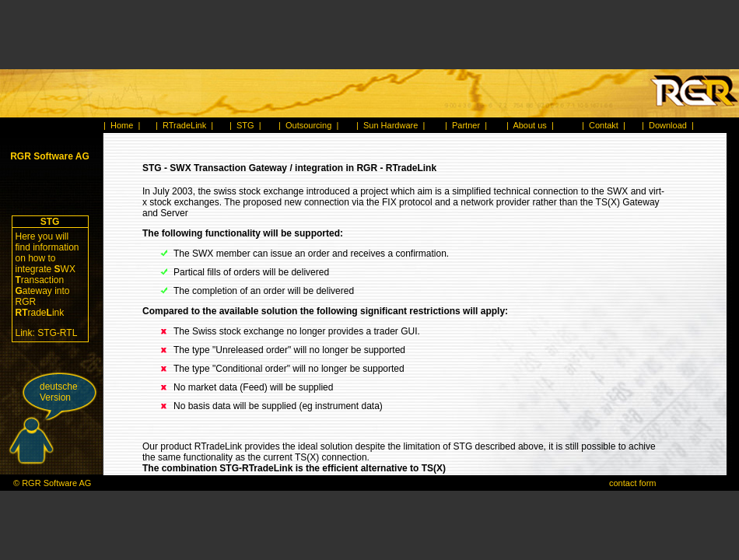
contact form (633, 483)
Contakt (604, 125)
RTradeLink (184, 125)
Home (122, 125)
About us (529, 125)
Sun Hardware (391, 125)
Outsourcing (308, 125)
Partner (466, 125)
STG (245, 125)
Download (668, 125)
